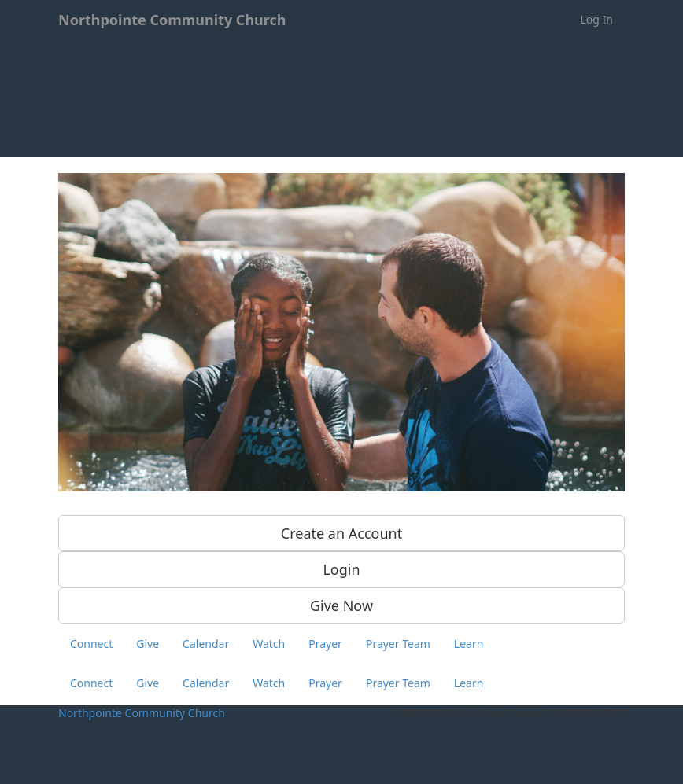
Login (341, 569)
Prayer (325, 644)
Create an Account (341, 533)
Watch (269, 644)
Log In (597, 19)
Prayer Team (398, 644)
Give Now (341, 605)
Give (148, 644)
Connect (91, 644)
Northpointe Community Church (142, 713)
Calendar (206, 644)
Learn (469, 644)
